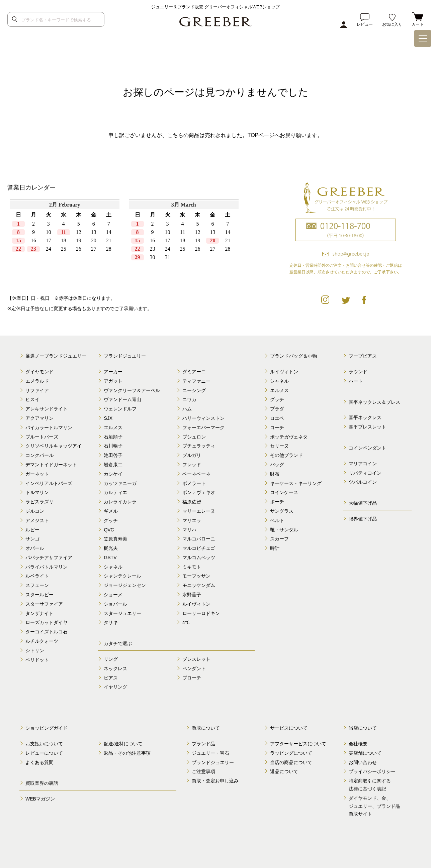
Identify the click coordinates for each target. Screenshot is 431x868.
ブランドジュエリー (125, 356)
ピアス (111, 678)
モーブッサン (196, 576)
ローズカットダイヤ (47, 622)
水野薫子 (192, 595)
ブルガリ (192, 455)
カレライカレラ (120, 502)
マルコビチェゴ (199, 548)
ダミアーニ (194, 372)
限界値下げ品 (363, 519)
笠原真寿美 (115, 539)
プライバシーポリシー (372, 771)
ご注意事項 (203, 771)
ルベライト (37, 576)
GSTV (110, 557)
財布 (275, 474)
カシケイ (113, 474)
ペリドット (37, 660)
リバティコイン (365, 473)
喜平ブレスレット (367, 427)
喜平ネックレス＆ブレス (374, 402)
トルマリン (37, 492)
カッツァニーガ (120, 483)
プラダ (277, 409)
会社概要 (358, 744)
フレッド (192, 465)
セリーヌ (279, 446)
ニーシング (194, 390)
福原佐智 (192, 502)
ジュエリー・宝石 (210, 753)
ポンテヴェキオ (199, 492)
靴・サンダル (284, 530)
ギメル (111, 511)
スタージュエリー (122, 613)
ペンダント (194, 668)
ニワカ (189, 399)
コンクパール (39, 455)
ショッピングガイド (47, 728)
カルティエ (115, 492)
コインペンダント (367, 448)
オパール (35, 548)
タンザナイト (39, 613)
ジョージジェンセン (125, 585)
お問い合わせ (363, 762)
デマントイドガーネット (51, 465)
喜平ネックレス (365, 417)
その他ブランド (286, 455)
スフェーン (37, 585)
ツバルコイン (363, 482)
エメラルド (37, 381)
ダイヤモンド (39, 372)
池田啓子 (113, 455)
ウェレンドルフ (120, 409)
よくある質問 (39, 762)
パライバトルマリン (47, 567)
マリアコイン (363, 464)
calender (124, 241)
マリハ (189, 530)
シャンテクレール (122, 576)
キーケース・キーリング (296, 483)
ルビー (32, 530)
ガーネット (37, 474)
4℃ (186, 622)
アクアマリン (39, 418)
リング (111, 659)
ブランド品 (203, 744)
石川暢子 (113, 446)
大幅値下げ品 (363, 503)
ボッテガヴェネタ (289, 437)
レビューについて (44, 753)
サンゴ (32, 539)
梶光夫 (111, 548)
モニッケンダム (199, 585)
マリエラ (192, 520)
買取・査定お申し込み (215, 781)
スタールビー (39, 595)
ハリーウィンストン (203, 418)
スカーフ (279, 539)
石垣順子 (113, 437)
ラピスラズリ (39, 502)
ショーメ (113, 595)
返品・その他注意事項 (127, 753)
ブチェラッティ (199, 446)
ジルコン (35, 511)
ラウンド (358, 372)
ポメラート (194, 483)
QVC (109, 530)
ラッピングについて (291, 753)
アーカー (113, 372)
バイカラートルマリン (49, 427)
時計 (275, 548)
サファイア (37, 390)
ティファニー (196, 381)
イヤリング (115, 687)
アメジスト (37, 520)
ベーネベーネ (196, 474)
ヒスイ (32, 399)
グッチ (111, 520)
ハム (187, 409)
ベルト (277, 520)
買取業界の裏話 (42, 783)
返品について (284, 771)
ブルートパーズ (42, 437)
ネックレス (115, 668)
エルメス (113, 427)
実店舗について (365, 753)
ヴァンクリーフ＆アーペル (132, 390)
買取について (206, 728)
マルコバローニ (199, 539)
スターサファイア (44, 604)
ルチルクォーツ (42, 641)
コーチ (277, 427)
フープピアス (363, 356)
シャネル (113, 567)
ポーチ (277, 502)
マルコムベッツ (199, 557)
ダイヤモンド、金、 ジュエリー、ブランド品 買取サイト (374, 806)
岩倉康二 (113, 465)
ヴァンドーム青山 (122, 399)
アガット (113, 381)
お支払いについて (44, 744)
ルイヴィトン (196, 604)
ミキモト (192, 567)
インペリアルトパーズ (49, 483)
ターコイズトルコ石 (47, 632)
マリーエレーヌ (199, 511)
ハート (356, 381)
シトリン (35, 650)
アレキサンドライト (47, 409)
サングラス (282, 511)
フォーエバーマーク (203, 427)
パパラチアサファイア (49, 557)
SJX (108, 418)
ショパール (115, 604)
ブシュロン (194, 437)
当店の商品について (291, 762)
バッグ (277, 465)
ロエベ (277, 418)
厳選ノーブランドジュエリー (56, 356)
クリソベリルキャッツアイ (54, 446)
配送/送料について (123, 744)
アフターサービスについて (298, 744)
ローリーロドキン (201, 613)
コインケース (284, 492)
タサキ (111, 622)
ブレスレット (196, 659)
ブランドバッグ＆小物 (293, 356)
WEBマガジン (40, 799)
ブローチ (192, 678)
